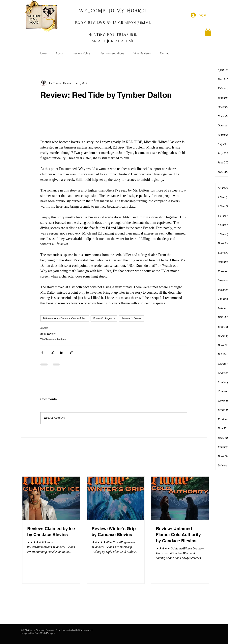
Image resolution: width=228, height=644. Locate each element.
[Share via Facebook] (42, 352)
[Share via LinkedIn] (62, 352)
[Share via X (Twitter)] (52, 352)
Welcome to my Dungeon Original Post (65, 318)
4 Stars (44, 328)
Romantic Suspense (104, 318)
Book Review (48, 334)
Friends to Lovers (131, 318)
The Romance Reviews (53, 340)
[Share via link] (71, 352)
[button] (208, 32)
